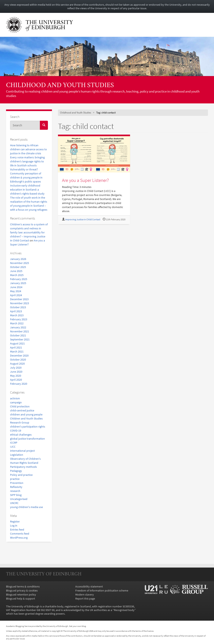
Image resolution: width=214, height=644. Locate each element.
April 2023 (16, 311)
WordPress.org (19, 538)
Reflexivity (16, 487)
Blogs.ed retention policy (21, 595)
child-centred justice (22, 410)
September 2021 (20, 339)
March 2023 (17, 315)
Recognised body (124, 610)
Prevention (17, 483)
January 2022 (18, 327)
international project (22, 451)
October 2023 (18, 307)
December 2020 (19, 355)
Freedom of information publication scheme (102, 590)
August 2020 (17, 364)
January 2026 (18, 259)
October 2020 (18, 360)
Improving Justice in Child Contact (83, 219)
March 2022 (17, 323)
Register (15, 521)
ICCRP (14, 443)
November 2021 (20, 331)
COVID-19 (16, 431)
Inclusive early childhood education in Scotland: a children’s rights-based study (27, 190)
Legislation (17, 455)
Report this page (85, 599)
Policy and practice (21, 475)
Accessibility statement (89, 586)
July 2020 (16, 368)
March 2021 (17, 351)
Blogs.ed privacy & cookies (22, 590)
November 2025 (20, 263)
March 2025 (17, 275)
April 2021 (16, 347)
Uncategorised (19, 499)
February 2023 (19, 319)
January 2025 (18, 283)
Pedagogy (16, 471)
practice (15, 479)
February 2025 (19, 279)
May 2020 (16, 376)
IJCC (13, 447)
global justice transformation (27, 439)
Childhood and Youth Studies (60, 86)
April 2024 (16, 295)
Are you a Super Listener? (85, 180)
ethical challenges (21, 435)
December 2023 (19, 299)
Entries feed (17, 530)
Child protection (20, 406)
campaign (16, 402)
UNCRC (14, 503)
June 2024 (16, 287)
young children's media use (26, 507)
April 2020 (16, 380)
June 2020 (16, 372)
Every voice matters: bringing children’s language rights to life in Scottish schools (27, 161)
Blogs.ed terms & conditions (23, 586)
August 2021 (17, 343)
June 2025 (16, 271)
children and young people (26, 414)
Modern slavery (85, 595)
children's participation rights (28, 427)
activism (15, 398)
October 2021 (18, 335)
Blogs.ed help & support (21, 599)
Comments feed (20, 534)
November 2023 (20, 303)
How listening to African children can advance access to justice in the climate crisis (28, 149)
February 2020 (19, 384)
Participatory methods (23, 467)
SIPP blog (16, 495)
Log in (14, 526)
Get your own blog (78, 626)
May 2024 (16, 291)
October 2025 (18, 267)
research (15, 491)
